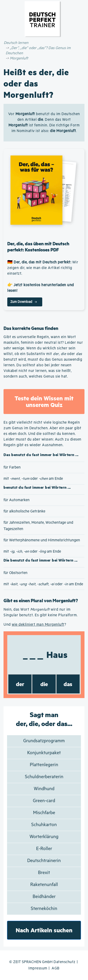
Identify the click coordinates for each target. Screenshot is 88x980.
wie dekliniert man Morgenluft (38, 625)
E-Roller (44, 849)
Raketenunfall (44, 885)
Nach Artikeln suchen (44, 930)
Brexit (44, 873)
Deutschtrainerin (44, 861)
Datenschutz (65, 962)
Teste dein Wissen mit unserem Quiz (44, 401)
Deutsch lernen (16, 43)
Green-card (44, 801)
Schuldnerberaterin (44, 777)
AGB (56, 968)
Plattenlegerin (44, 765)
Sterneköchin (44, 909)
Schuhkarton (44, 825)
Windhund (44, 789)
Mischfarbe (44, 813)
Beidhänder (44, 897)
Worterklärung (44, 837)
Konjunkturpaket (44, 753)
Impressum (38, 968)
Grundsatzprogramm (44, 741)
